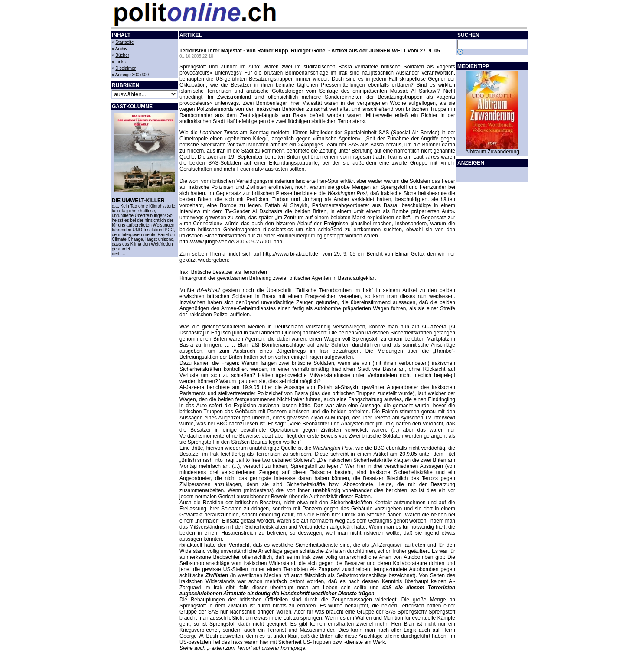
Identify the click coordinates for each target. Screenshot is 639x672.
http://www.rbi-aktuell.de (290, 254)
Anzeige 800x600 (132, 75)
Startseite (124, 42)
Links (120, 62)
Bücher (122, 55)
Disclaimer (126, 68)
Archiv (121, 49)
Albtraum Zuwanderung (492, 152)
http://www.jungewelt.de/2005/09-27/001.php (231, 242)
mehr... (119, 254)
